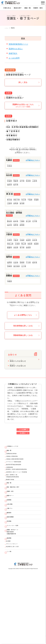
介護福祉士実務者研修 (15, 466)
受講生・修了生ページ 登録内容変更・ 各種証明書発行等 (16, 581)
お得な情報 (12, 539)
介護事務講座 (12, 483)
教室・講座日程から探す (17, 513)
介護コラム (12, 545)
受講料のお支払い (16, 49)
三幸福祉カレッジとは (16, 450)
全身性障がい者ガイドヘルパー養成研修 (23, 490)
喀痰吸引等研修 (13, 501)
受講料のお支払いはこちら (23, 106)
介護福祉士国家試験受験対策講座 (20, 470)
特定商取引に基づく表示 (16, 603)
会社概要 (10, 595)
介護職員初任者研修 (14, 462)
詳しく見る (23, 82)
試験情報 (11, 532)
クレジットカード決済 (16, 571)
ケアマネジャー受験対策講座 (18, 474)
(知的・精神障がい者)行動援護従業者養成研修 (16, 496)
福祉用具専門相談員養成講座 (18, 478)
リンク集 (11, 610)
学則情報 (11, 565)
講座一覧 (28, 8)
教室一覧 (11, 506)
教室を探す (18, 8)
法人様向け (23, 436)
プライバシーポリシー (16, 599)
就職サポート (13, 526)
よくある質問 (14, 58)
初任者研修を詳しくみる (23, 326)
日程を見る (7, 8)
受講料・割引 (38, 8)
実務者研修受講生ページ (18, 44)
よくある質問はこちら (23, 315)
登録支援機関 (13, 558)
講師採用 (11, 552)
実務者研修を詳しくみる (23, 335)
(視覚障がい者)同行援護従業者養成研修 (22, 486)
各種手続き (13, 53)
